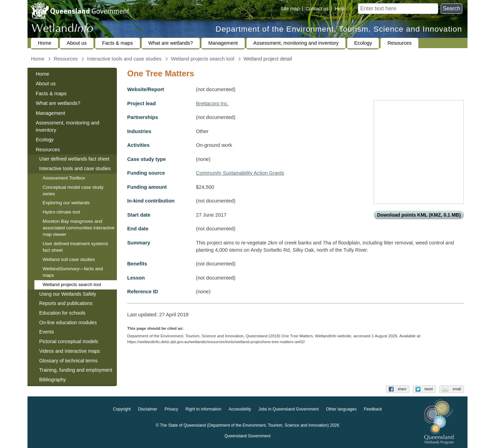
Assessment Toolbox (64, 178)
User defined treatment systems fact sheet (75, 247)
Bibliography (52, 380)
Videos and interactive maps (70, 351)
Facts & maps (118, 43)
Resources (399, 43)
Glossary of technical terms (68, 361)
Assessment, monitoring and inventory (296, 43)
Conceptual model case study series (73, 190)
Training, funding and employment (76, 370)
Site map (290, 9)
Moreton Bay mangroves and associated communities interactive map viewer (79, 228)
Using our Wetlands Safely (68, 294)
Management (223, 43)
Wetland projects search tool (203, 59)
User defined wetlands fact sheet (74, 159)
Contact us (317, 9)
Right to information (203, 409)
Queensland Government (247, 436)
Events (47, 332)
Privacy (171, 409)
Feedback (373, 409)
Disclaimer (147, 409)
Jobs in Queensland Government (289, 409)
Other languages (341, 409)
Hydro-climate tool (61, 212)
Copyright (122, 409)
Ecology (363, 43)
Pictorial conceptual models (69, 341)
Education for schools (62, 313)
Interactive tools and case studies (124, 59)
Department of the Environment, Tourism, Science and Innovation (339, 29)
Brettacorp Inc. (212, 103)
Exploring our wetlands (66, 203)
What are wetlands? (171, 43)
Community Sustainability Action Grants (240, 173)
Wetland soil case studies (69, 259)
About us (77, 43)
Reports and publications (66, 303)
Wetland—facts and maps (73, 272)
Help (339, 9)
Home (45, 43)
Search (452, 8)
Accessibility (240, 409)
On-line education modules (68, 323)
